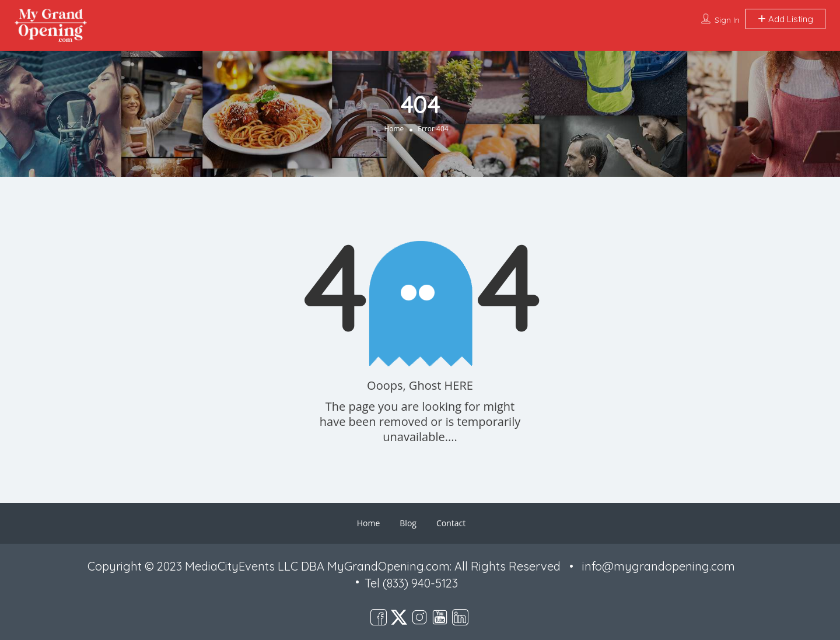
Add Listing (785, 19)
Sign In (727, 20)
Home (394, 129)
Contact (451, 523)
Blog (408, 523)
